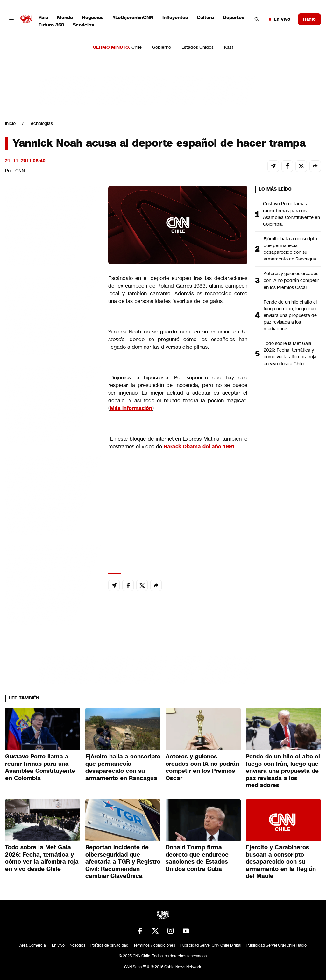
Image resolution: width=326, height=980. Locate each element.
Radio (309, 19)
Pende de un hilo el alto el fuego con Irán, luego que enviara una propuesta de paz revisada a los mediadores (290, 315)
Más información (131, 408)
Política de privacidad (109, 945)
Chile (137, 47)
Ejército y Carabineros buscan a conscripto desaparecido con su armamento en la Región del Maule (281, 862)
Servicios (83, 25)
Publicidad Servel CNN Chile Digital (211, 945)
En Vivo (280, 19)
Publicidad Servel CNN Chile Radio (276, 945)
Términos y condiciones (154, 945)
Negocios (93, 17)
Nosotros (78, 945)
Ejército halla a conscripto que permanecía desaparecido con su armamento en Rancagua (290, 249)
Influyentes (175, 17)
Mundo (65, 17)
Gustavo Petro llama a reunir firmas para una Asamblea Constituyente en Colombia (291, 214)
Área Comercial (33, 945)
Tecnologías (41, 123)
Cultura (205, 17)
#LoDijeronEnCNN (133, 17)
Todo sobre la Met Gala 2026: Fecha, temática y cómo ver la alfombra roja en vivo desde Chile (290, 353)
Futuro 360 (51, 25)
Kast (229, 47)
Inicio (10, 123)
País (43, 17)
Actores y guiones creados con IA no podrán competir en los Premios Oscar (291, 280)
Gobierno (162, 47)
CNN (20, 171)
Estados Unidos (198, 47)
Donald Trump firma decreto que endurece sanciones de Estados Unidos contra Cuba (197, 858)
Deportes (234, 17)
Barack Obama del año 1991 (199, 446)
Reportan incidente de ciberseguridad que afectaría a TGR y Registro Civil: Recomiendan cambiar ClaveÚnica (123, 862)
